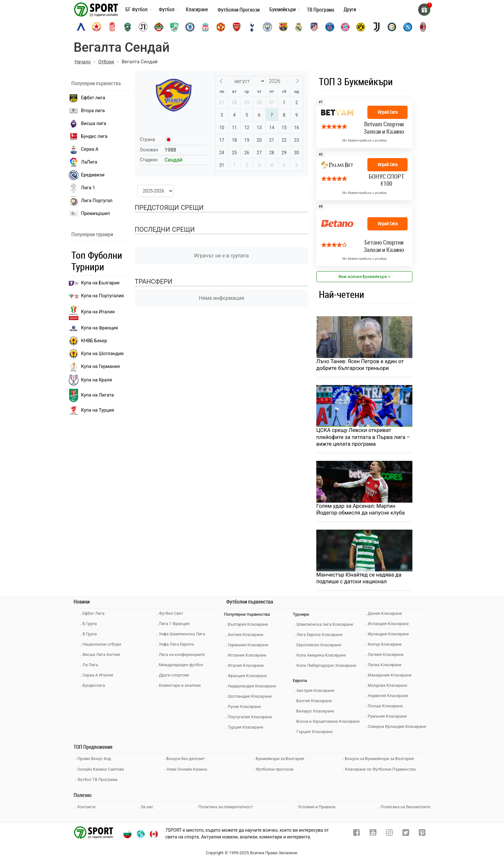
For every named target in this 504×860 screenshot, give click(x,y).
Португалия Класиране (251, 719)
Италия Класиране (247, 667)
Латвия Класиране (387, 656)
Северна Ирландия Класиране (398, 728)
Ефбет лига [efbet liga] (87, 98)
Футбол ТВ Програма (99, 779)
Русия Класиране (246, 708)
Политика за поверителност (226, 806)
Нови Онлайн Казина (188, 770)
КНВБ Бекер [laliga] (88, 341)
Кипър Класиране (386, 646)
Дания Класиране (386, 615)
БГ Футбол (136, 9)
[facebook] (357, 833)
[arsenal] (237, 27)
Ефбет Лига (95, 615)
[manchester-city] (267, 27)
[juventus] (376, 27)
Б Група (91, 626)
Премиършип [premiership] (89, 214)
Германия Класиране (249, 647)
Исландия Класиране (390, 626)
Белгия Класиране (316, 703)
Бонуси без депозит (187, 760)
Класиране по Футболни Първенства (382, 770)
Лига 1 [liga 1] (82, 188)
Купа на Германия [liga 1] (94, 367)
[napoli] (408, 27)
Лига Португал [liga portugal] (91, 201)
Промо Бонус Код (95, 760)
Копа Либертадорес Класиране (328, 667)
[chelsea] (190, 27)
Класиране (197, 9)
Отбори (107, 62)
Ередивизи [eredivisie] (87, 175)
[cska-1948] (112, 27)
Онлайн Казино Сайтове (102, 770)
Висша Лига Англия (103, 656)
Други (350, 9)
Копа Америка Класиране (323, 657)
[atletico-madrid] (314, 27)
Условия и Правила (316, 806)
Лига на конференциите (183, 656)
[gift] (424, 10)
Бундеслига (95, 687)
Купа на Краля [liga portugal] (90, 380)
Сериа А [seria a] (84, 149)
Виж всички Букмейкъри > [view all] (364, 277)
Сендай (174, 160)
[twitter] (406, 833)
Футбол (167, 9)
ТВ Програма (320, 10)
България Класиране (249, 626)
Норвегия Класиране (389, 698)
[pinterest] (422, 833)
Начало (83, 62)
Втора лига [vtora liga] (87, 111)
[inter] (392, 27)
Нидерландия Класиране (253, 688)
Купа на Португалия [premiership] (96, 296)
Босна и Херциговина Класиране (330, 723)
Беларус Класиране (317, 713)
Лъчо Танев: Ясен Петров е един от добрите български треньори (361, 365)
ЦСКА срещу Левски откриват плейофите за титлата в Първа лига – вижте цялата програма (362, 438)
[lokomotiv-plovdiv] (143, 27)
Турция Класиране (247, 729)
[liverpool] (205, 27)
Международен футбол (183, 667)
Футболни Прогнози (239, 10)
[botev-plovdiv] (159, 27)
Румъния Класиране (389, 718)
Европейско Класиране (320, 647)
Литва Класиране (386, 667)
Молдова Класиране (389, 687)
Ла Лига (91, 667)
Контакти (88, 806)
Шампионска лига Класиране (327, 626)
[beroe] (174, 27)
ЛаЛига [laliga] (83, 162)
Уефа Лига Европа (178, 646)
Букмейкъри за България (282, 760)
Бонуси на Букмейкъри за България (381, 760)
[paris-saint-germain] (330, 27)
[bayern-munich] (345, 27)
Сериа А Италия (99, 677)
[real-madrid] (299, 27)
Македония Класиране (391, 677)
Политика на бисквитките (405, 806)
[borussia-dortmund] (361, 27)
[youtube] (373, 833)
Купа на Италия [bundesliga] (92, 312)
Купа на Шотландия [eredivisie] (96, 354)
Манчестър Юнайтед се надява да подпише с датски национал (360, 580)
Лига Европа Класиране (321, 636)
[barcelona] (283, 27)
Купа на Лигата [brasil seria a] (91, 395)
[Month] (248, 81)
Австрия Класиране (317, 692)
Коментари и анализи (181, 687)
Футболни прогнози (276, 770)
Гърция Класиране (316, 734)
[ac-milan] (423, 27)
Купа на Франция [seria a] (93, 328)
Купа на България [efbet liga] (94, 283)
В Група (91, 636)
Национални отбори (103, 646)
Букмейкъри (283, 9)
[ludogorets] (128, 27)
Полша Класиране (387, 708)
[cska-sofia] (96, 27)
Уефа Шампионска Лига (184, 636)
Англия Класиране (247, 636)
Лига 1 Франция (176, 626)
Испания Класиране (248, 657)
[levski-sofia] (81, 27)
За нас (147, 806)
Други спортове (175, 677)
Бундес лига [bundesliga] (88, 137)
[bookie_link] (364, 124)
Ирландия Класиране (390, 636)
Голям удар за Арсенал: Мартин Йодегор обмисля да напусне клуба (362, 510)
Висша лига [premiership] (87, 124)
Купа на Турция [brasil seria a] (91, 410)
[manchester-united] (221, 27)
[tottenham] (252, 27)
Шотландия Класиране (251, 698)
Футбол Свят (172, 615)
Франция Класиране (249, 678)
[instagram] (389, 833)
